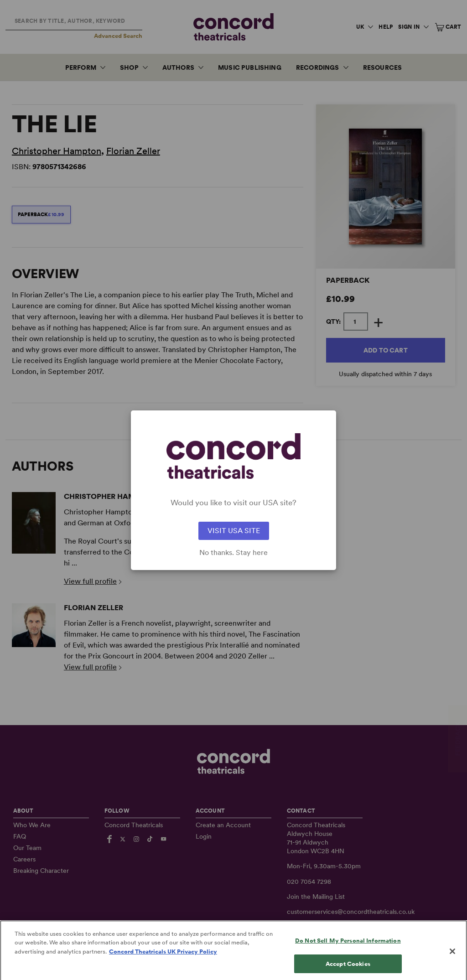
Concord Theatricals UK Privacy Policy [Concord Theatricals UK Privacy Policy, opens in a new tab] (163, 956)
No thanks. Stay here (233, 553)
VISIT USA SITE (234, 531)
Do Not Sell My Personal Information (348, 945)
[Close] (452, 956)
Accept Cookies (348, 968)
